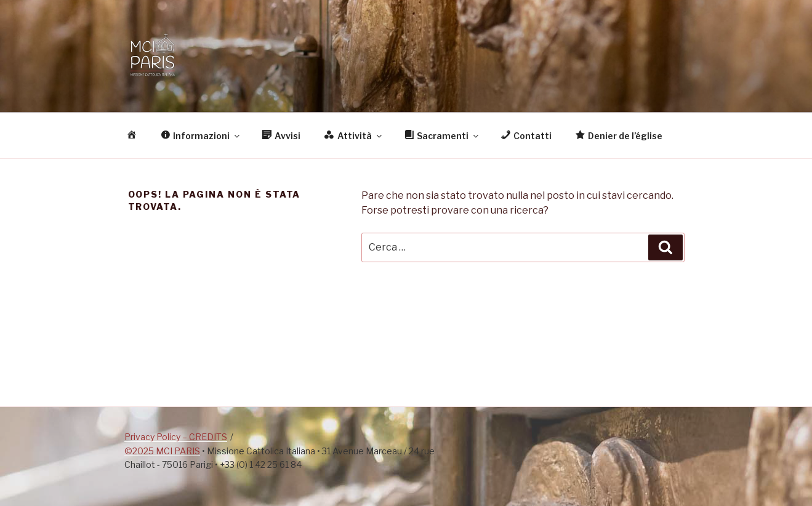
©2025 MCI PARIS (162, 451)
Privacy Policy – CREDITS (176, 437)
